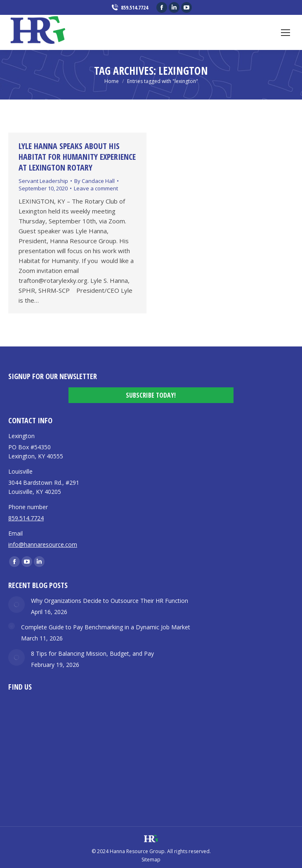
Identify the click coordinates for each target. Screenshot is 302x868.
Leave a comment (96, 188)
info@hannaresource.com (43, 544)
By (94, 181)
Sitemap (151, 860)
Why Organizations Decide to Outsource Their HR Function (110, 601)
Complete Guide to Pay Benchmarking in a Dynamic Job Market (106, 627)
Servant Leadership (43, 181)
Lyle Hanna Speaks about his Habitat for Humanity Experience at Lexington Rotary (77, 157)
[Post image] (17, 605)
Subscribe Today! (151, 395)
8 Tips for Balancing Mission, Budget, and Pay (92, 653)
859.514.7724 (129, 8)
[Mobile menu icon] (285, 33)
